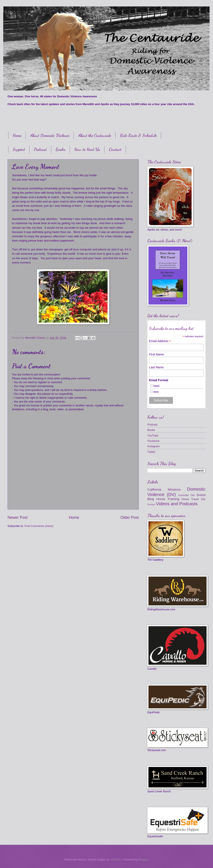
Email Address (160, 341)
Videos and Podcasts (177, 504)
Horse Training (168, 499)
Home (17, 135)
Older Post (130, 517)
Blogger (144, 860)
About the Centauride (95, 135)
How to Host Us (87, 149)
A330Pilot (116, 860)
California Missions (164, 489)
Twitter (151, 452)
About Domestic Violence (50, 135)
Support (19, 149)
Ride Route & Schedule (138, 135)
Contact (115, 149)
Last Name (156, 367)
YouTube (153, 436)
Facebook (154, 441)
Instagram (154, 446)
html (156, 386)
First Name (156, 354)
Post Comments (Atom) (39, 526)
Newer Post (18, 517)
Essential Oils (187, 495)
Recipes (151, 504)
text (156, 392)
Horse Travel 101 (194, 499)
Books (60, 149)
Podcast (40, 149)
